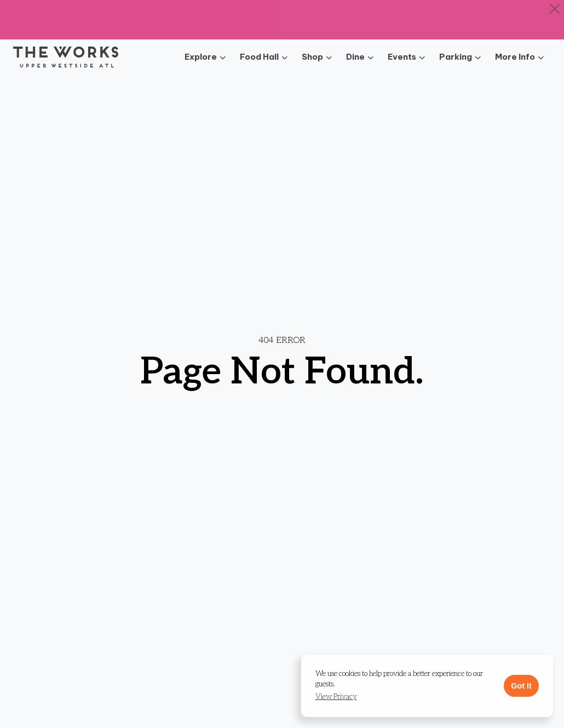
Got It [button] (521, 686)
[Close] (555, 9)
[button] (336, 697)
